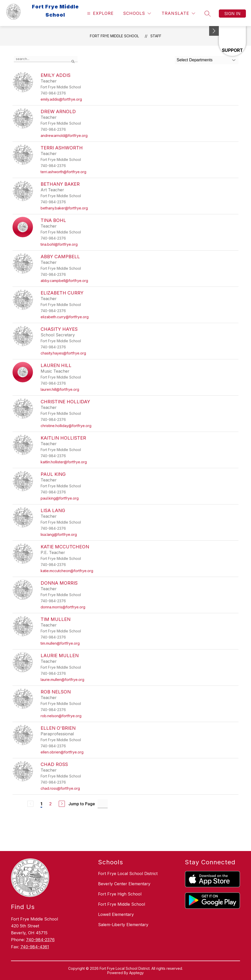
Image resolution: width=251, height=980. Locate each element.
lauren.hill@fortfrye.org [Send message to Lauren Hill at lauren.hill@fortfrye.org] (60, 389)
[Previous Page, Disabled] (30, 804)
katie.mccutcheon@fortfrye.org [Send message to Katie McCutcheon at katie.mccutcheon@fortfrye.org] (67, 571)
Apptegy (136, 973)
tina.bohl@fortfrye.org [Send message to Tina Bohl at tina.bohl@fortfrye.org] (59, 244)
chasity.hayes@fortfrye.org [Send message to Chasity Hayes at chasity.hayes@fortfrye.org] (63, 353)
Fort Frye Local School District (128, 873)
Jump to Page (82, 804)
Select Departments (195, 60)
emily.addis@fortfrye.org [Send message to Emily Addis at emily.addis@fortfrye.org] (61, 99)
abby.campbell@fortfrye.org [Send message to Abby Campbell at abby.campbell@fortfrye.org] (64, 281)
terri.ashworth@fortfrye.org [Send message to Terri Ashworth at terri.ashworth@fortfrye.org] (63, 172)
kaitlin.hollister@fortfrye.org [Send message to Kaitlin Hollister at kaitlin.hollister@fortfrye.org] (64, 462)
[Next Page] (62, 804)
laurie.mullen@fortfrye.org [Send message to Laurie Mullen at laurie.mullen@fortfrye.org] (62, 680)
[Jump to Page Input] (103, 804)
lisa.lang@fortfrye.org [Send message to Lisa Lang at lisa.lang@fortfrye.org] (59, 534)
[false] (46, 59)
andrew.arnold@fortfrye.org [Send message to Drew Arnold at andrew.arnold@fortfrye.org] (64, 135)
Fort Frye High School (120, 894)
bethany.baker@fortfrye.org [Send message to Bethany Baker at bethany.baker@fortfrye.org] (64, 208)
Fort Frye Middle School (114, 36)
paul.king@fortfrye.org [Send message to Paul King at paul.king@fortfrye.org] (60, 498)
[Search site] (208, 14)
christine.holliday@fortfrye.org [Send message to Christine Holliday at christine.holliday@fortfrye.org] (66, 426)
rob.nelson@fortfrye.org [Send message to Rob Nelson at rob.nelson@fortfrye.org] (61, 716)
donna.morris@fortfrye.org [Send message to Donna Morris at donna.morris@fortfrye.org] (63, 607)
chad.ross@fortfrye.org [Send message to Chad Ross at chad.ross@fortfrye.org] (60, 788)
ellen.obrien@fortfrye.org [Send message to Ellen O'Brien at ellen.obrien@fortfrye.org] (62, 752)
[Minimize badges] (214, 31)
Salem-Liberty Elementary (123, 925)
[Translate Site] (178, 13)
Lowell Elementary (116, 914)
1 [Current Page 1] (41, 804)
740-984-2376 (40, 940)
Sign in (232, 14)
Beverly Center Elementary (124, 884)
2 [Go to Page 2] (50, 804)
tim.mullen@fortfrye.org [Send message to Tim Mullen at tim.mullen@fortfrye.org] (60, 643)
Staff (156, 36)
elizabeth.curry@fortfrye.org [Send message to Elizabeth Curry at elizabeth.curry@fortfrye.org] (65, 317)
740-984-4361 (35, 947)
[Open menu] (100, 13)
